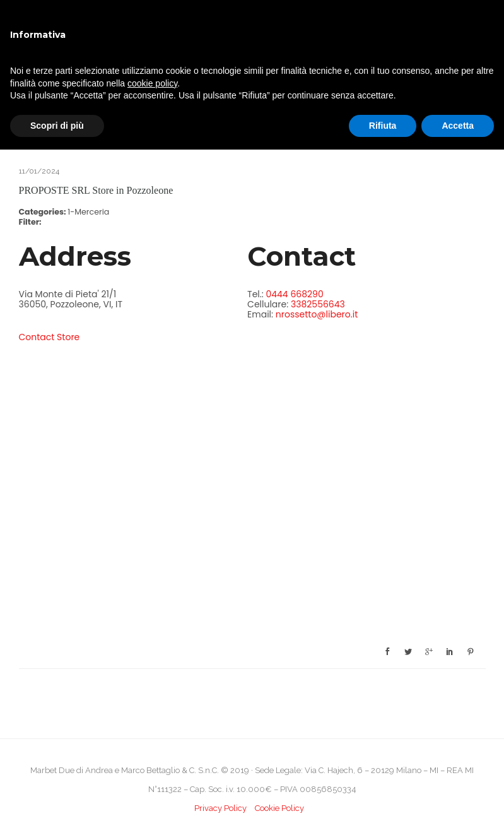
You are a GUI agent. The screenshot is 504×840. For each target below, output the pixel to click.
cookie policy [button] (152, 83)
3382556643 (318, 304)
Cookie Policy (279, 808)
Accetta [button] (458, 126)
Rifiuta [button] (383, 126)
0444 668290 (294, 294)
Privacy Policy (220, 808)
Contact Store (50, 337)
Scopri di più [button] (57, 126)
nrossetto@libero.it (317, 314)
